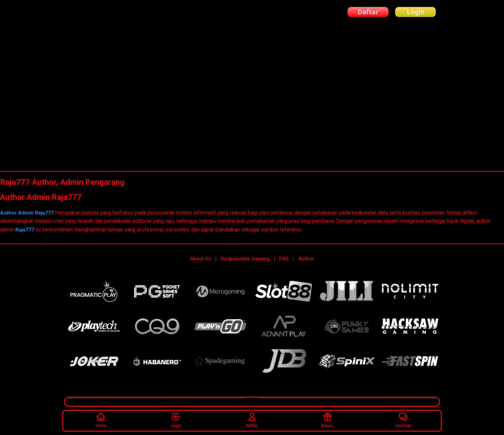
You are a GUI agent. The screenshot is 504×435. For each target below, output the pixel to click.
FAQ (284, 259)
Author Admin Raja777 (28, 213)
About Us (200, 259)
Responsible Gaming (245, 259)
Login (176, 419)
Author (306, 259)
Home (101, 419)
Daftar (252, 419)
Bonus (327, 419)
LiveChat (403, 419)
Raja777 (25, 230)
